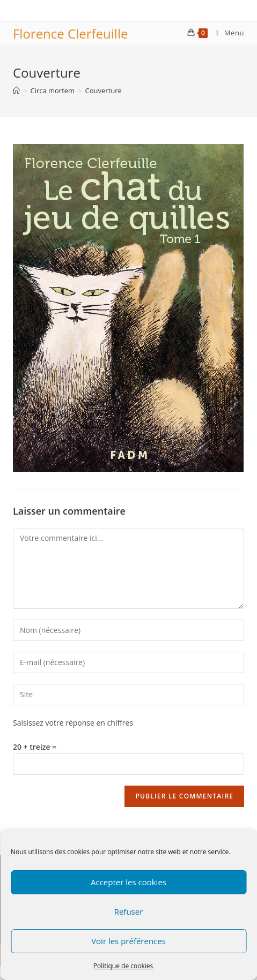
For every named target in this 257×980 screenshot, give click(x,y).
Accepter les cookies (128, 882)
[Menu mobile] (226, 33)
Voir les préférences (128, 941)
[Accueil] (16, 91)
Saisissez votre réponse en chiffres (73, 723)
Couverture (104, 91)
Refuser (129, 911)
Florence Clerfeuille (70, 33)
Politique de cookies (123, 966)
